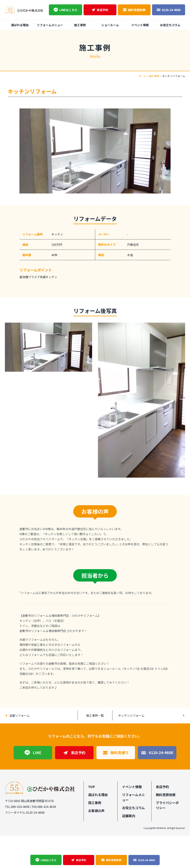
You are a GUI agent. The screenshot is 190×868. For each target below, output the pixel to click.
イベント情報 (140, 25)
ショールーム (110, 25)
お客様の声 (96, 811)
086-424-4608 (20, 807)
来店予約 (100, 10)
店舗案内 (129, 816)
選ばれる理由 (20, 25)
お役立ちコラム (170, 25)
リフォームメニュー (50, 25)
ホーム (142, 76)
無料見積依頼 (134, 10)
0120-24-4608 (169, 10)
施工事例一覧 (95, 715)
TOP (91, 787)
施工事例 (80, 25)
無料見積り (116, 753)
